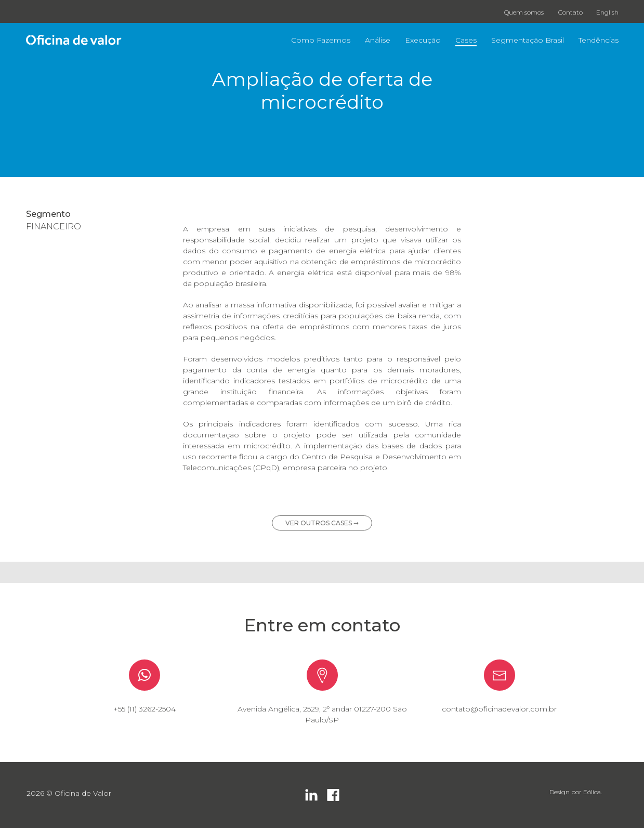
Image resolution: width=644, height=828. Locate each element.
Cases (466, 40)
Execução (423, 40)
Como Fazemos (321, 40)
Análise (378, 40)
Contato (570, 12)
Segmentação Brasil (528, 40)
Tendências (599, 40)
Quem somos (524, 12)
